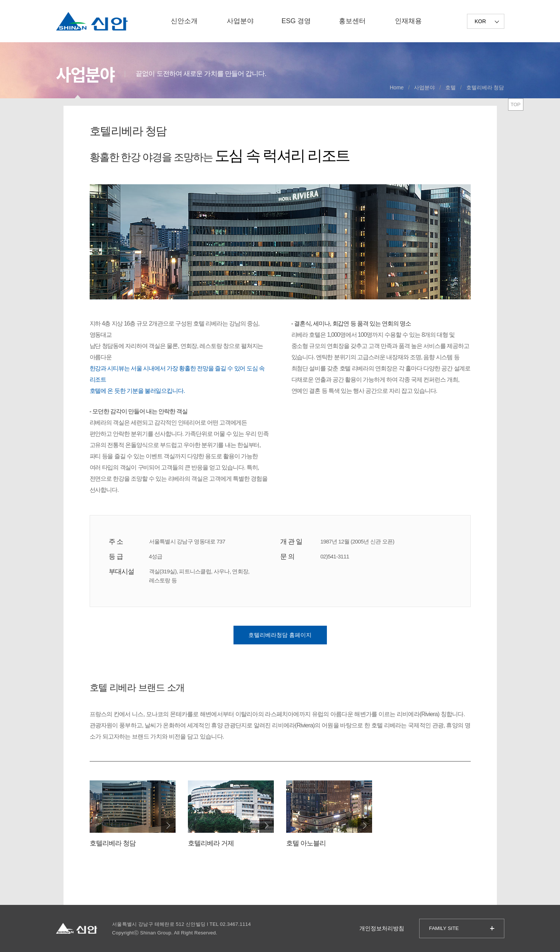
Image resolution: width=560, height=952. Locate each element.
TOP (516, 104)
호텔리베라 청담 (485, 87)
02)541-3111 (335, 556)
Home (397, 87)
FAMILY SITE (444, 928)
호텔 (451, 87)
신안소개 (184, 21)
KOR (480, 21)
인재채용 (408, 21)
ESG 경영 (296, 21)
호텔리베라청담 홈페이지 (280, 635)
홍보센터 (352, 21)
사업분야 (240, 21)
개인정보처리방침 (382, 928)
